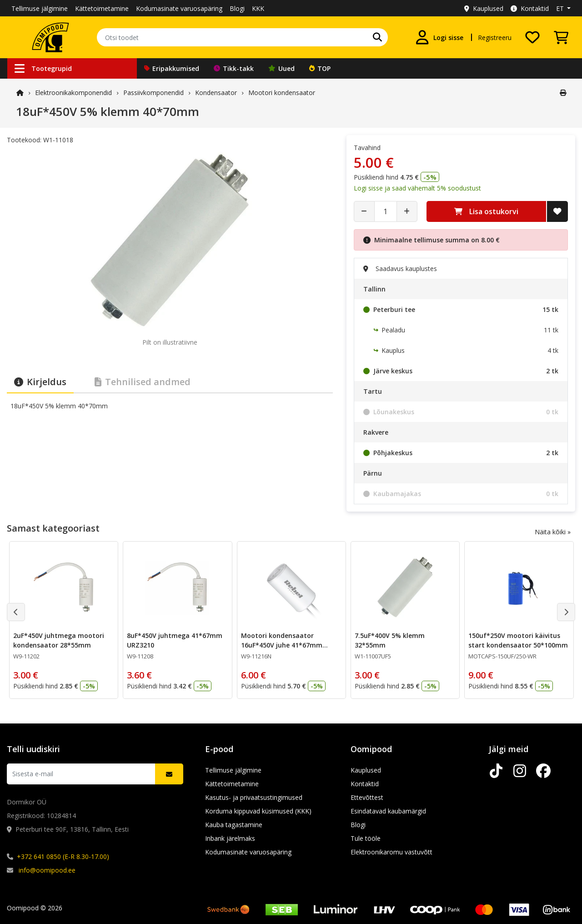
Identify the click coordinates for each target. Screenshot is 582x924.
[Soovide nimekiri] (532, 37)
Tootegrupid (43, 68)
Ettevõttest (367, 797)
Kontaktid (530, 8)
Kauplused (484, 8)
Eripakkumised (172, 68)
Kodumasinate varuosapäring (179, 8)
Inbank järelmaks (230, 838)
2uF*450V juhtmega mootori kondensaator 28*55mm (59, 640)
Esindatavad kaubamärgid (388, 811)
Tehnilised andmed (143, 382)
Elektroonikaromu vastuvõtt (391, 852)
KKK (258, 8)
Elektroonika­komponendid (73, 93)
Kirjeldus (40, 382)
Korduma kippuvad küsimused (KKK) (258, 811)
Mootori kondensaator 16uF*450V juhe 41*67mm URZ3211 (282, 645)
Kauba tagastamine (234, 825)
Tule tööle (366, 838)
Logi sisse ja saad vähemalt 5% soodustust (417, 188)
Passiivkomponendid (153, 93)
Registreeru (495, 38)
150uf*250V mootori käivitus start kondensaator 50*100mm (518, 640)
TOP (320, 68)
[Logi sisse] (439, 37)
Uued (281, 68)
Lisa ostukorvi (486, 211)
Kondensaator (216, 93)
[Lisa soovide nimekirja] (557, 211)
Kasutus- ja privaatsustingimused (254, 797)
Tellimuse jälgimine (40, 8)
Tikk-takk (234, 68)
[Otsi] (377, 37)
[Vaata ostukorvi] (561, 37)
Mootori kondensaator (282, 93)
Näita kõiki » (553, 532)
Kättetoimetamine (102, 8)
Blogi (237, 8)
